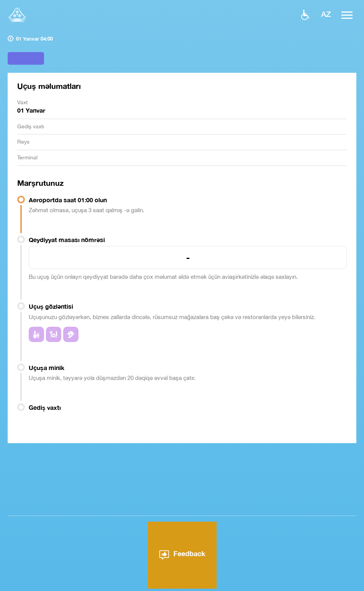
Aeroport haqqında (166, 587)
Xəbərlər (213, 587)
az (326, 14)
